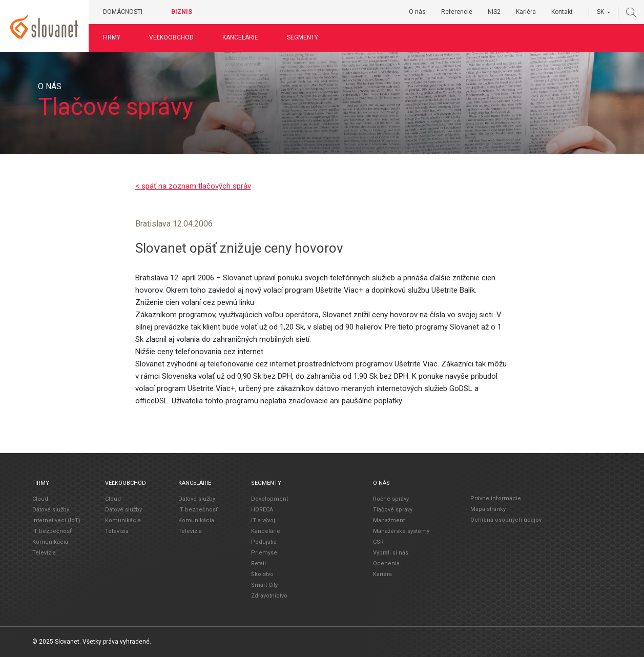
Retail (258, 563)
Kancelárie (244, 37)
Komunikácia (50, 541)
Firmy (116, 37)
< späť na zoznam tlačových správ (193, 186)
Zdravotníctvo (269, 595)
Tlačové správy (393, 509)
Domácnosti (127, 12)
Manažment (389, 520)
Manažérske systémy (401, 531)
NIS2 (494, 12)
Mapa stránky (488, 509)
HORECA (262, 509)
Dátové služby (51, 509)
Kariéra (526, 12)
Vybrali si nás (391, 552)
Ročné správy (391, 498)
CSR (378, 541)
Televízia (44, 552)
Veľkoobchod (175, 37)
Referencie (457, 12)
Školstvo (262, 574)
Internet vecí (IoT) (56, 520)
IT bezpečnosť (52, 531)
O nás (417, 12)
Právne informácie (496, 498)
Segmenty (307, 37)
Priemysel (265, 552)
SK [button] (600, 12)
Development (269, 498)
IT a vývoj (263, 520)
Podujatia (264, 541)
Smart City (264, 584)
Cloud (40, 498)
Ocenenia (386, 563)
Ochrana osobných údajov (506, 520)
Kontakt (562, 12)
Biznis (186, 12)
